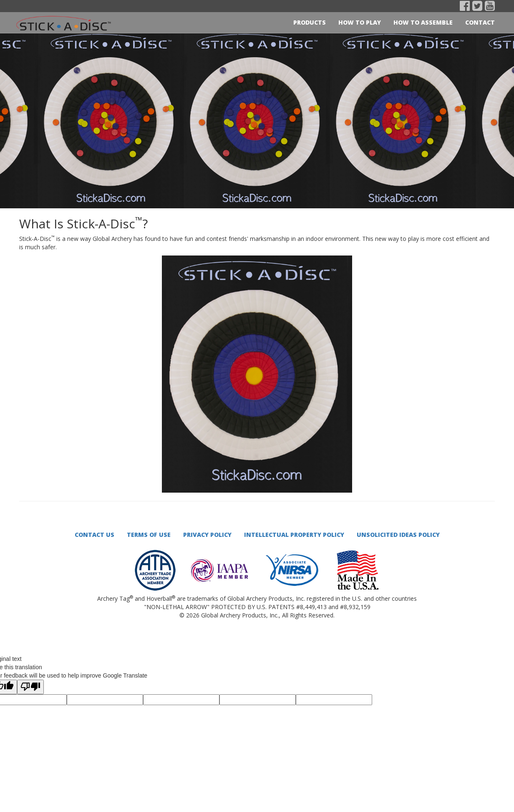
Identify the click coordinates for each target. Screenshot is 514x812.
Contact (480, 22)
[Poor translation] (30, 687)
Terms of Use (149, 535)
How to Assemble (423, 22)
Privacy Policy (207, 535)
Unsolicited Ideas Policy (398, 535)
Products (310, 22)
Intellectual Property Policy (294, 535)
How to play (360, 22)
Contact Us (94, 535)
